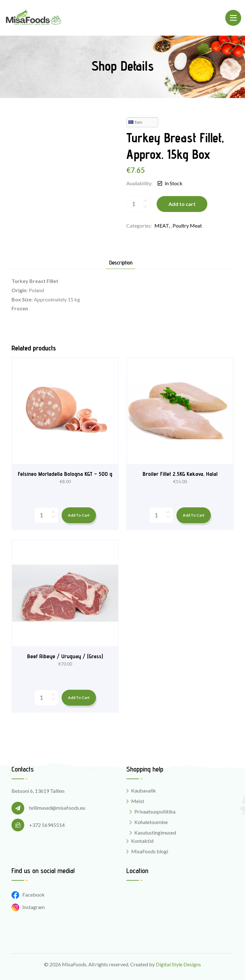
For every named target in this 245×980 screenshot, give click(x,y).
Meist (138, 801)
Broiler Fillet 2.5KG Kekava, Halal (180, 474)
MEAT (162, 226)
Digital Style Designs (178, 964)
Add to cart (182, 204)
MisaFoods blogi (150, 851)
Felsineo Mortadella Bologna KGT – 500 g (65, 474)
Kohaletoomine (151, 822)
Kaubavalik (144, 790)
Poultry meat (187, 226)
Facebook (28, 895)
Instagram (28, 907)
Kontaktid (142, 841)
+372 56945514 (47, 825)
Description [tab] (121, 263)
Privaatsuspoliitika (155, 811)
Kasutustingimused (155, 832)
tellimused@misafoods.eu (57, 808)
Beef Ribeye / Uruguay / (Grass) (65, 656)
